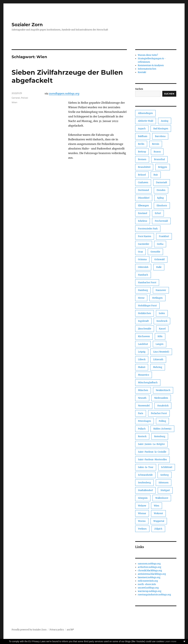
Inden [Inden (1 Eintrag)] (162, 313)
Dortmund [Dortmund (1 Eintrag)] (143, 190)
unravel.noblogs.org (148, 588)
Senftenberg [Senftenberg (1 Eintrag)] (144, 483)
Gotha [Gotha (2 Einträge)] (160, 244)
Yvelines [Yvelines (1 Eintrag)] (142, 529)
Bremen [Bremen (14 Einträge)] (142, 159)
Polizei (25, 98)
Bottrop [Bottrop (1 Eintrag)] (142, 152)
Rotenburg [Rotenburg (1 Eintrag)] (160, 436)
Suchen (139, 89)
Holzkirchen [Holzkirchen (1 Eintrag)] (145, 313)
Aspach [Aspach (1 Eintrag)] (142, 129)
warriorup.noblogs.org (150, 591)
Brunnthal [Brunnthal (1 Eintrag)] (159, 159)
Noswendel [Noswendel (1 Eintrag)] (144, 406)
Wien (14, 102)
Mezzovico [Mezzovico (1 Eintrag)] (144, 375)
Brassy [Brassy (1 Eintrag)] (157, 152)
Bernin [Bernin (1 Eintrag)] (156, 144)
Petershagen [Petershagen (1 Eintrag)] (145, 421)
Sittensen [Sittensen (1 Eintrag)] (164, 483)
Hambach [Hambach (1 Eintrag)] (143, 275)
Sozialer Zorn (27, 25)
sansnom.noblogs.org (149, 564)
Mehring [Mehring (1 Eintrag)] (158, 367)
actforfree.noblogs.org (150, 567)
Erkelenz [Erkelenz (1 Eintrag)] (143, 221)
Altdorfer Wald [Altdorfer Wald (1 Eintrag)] (146, 121)
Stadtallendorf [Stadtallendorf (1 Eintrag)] (145, 490)
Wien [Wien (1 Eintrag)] (157, 506)
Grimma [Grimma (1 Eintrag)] (142, 259)
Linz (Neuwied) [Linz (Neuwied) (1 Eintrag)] (161, 352)
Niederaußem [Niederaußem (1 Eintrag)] (161, 398)
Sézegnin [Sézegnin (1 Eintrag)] (143, 498)
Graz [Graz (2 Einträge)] (140, 252)
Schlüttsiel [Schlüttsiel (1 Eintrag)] (167, 467)
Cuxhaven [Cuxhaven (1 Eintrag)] (143, 182)
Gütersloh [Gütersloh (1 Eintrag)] (143, 267)
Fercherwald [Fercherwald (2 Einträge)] (161, 221)
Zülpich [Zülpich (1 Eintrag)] (158, 529)
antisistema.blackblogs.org (152, 574)
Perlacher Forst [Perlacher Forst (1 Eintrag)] (159, 413)
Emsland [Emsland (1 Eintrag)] (143, 213)
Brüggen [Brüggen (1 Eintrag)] (163, 167)
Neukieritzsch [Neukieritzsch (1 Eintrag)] (163, 390)
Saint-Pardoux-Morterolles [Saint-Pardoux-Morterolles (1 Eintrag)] (152, 460)
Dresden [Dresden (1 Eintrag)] (161, 190)
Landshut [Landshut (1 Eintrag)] (143, 344)
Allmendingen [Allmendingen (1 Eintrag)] (145, 113)
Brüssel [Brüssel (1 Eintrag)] (142, 175)
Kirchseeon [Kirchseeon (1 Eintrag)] (144, 336)
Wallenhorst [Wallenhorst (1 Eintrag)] (162, 498)
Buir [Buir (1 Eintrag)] (156, 175)
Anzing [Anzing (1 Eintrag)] (165, 121)
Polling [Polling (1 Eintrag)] (162, 421)
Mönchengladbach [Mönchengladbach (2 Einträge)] (148, 383)
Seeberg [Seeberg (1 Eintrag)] (165, 475)
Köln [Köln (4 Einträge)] (160, 336)
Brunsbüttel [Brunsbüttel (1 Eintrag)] (144, 167)
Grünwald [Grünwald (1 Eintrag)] (159, 259)
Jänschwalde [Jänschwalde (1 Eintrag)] (145, 329)
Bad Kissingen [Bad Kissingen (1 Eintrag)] (161, 129)
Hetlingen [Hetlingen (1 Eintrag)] (157, 298)
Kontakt (142, 72)
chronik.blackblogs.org (150, 571)
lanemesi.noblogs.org (149, 577)
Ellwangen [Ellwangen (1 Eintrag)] (143, 206)
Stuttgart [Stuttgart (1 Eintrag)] (165, 490)
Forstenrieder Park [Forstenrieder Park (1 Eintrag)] (148, 229)
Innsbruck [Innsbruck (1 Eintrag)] (162, 321)
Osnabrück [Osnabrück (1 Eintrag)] (163, 406)
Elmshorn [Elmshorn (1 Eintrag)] (162, 206)
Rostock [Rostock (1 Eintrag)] (142, 436)
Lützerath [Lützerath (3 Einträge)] (158, 359)
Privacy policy (57, 630)
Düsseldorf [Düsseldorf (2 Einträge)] (144, 198)
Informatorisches (147, 69)
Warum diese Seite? (148, 55)
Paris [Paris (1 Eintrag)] (141, 413)
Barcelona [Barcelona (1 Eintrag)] (160, 136)
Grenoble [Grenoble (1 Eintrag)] (155, 252)
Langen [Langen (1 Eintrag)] (160, 344)
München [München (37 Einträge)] (143, 390)
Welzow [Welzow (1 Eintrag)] (142, 506)
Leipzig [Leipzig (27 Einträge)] (142, 352)
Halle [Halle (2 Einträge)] (159, 267)
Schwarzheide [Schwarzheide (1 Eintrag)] (145, 475)
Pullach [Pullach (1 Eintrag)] (142, 429)
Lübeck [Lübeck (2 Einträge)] (142, 359)
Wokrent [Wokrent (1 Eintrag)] (158, 513)
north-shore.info (147, 584)
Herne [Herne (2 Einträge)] (141, 298)
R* (73, 630)
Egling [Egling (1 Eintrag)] (160, 198)
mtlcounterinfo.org (148, 581)
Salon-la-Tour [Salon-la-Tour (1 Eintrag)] (146, 467)
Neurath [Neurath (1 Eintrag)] (142, 398)
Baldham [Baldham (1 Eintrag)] (143, 136)
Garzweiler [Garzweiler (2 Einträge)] (144, 244)
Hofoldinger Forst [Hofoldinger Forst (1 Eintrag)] (147, 306)
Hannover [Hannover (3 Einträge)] (161, 290)
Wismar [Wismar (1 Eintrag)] (142, 513)
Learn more (171, 641)
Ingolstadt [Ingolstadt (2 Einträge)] (143, 321)
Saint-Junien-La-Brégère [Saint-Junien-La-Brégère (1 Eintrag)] (151, 444)
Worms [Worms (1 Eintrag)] (142, 521)
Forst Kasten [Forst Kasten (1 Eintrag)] (145, 236)
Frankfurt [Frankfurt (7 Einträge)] (164, 236)
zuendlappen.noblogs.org (64, 93)
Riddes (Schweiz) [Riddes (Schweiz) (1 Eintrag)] (162, 429)
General (16, 98)
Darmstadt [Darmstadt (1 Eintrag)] (162, 182)
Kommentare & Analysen (151, 65)
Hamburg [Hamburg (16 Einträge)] (143, 290)
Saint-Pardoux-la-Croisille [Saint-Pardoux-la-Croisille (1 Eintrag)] (152, 452)
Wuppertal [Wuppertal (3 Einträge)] (159, 521)
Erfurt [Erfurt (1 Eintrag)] (158, 213)
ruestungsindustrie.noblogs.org (154, 595)
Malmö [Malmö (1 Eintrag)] (142, 367)
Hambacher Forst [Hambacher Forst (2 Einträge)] (147, 283)
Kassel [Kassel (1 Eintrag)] (162, 329)
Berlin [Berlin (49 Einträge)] (141, 144)
